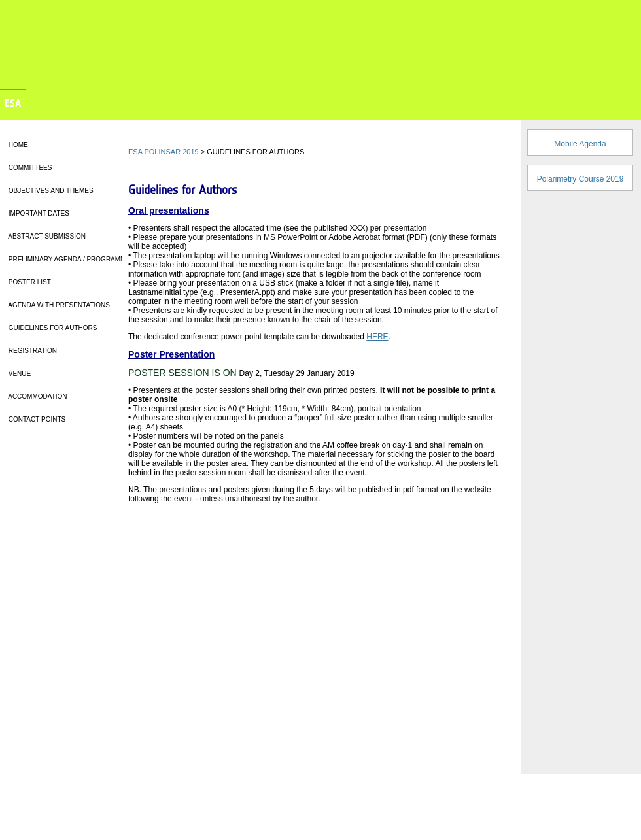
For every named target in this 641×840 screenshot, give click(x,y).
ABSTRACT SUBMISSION (46, 236)
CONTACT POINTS (36, 419)
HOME (17, 145)
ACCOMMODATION (37, 396)
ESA (13, 103)
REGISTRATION (32, 351)
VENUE (19, 374)
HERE (377, 337)
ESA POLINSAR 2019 (164, 152)
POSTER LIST (29, 282)
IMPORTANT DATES (38, 213)
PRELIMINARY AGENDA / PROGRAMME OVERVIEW (87, 259)
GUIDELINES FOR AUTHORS (52, 328)
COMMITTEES (29, 168)
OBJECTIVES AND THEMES (50, 191)
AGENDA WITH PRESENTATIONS (58, 305)
